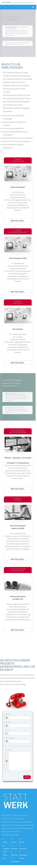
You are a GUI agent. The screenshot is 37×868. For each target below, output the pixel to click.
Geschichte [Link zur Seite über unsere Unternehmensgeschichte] (15, 849)
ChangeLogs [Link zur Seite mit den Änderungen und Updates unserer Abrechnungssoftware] (7, 849)
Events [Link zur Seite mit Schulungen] (5, 842)
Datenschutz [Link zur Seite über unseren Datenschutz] (23, 855)
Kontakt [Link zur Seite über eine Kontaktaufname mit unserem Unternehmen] (22, 842)
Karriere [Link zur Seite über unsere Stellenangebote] (14, 842)
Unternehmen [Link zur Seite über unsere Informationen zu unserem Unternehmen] (15, 861)
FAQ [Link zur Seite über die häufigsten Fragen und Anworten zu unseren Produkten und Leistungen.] (6, 852)
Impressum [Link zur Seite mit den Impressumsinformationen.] (23, 849)
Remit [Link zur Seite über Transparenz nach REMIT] (23, 858)
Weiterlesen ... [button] (18, 221)
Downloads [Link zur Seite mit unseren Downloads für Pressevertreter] (15, 855)
